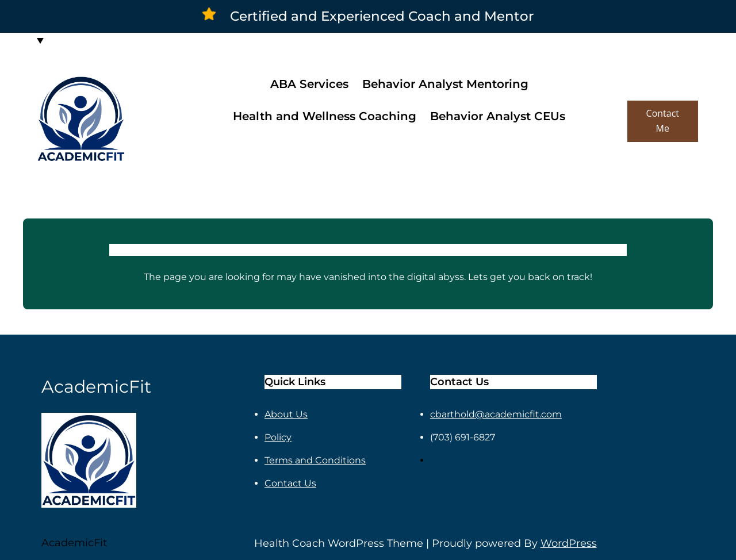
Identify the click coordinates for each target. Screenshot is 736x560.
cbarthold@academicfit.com (496, 414)
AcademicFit (74, 543)
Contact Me (663, 121)
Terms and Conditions (315, 460)
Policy (278, 437)
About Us (286, 414)
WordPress (569, 543)
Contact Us (290, 483)
